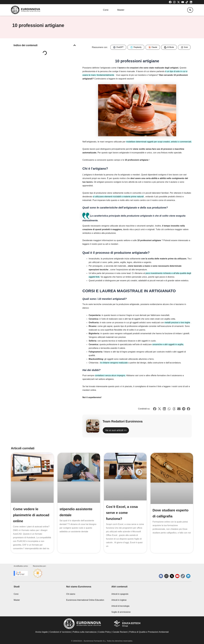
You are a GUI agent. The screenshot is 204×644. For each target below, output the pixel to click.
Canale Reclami (120, 632)
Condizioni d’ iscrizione (60, 632)
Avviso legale (42, 632)
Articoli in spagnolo (120, 594)
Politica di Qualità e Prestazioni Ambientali (149, 632)
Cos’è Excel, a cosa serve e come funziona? (123, 513)
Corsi (103, 10)
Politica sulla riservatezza (84, 632)
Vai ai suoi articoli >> (116, 430)
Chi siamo (71, 594)
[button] (189, 10)
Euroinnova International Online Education (85, 600)
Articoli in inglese (119, 600)
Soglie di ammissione (121, 612)
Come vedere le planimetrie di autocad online (32, 515)
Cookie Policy (104, 632)
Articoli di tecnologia (120, 606)
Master (121, 10)
